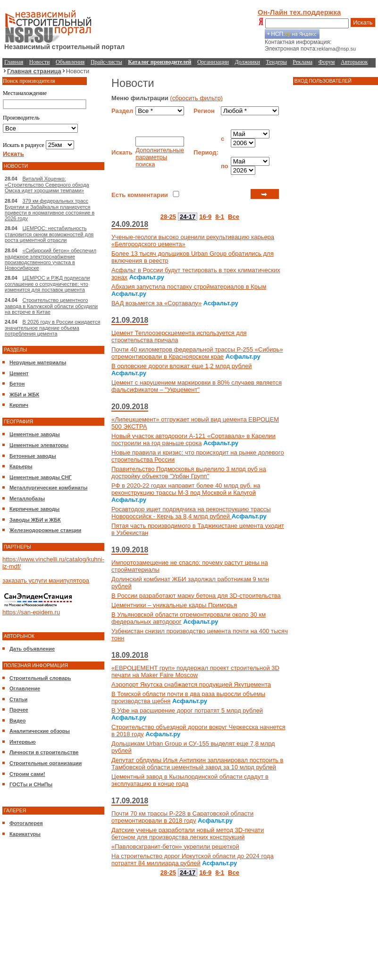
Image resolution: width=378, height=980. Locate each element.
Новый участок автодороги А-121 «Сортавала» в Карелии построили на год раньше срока (193, 439)
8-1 (220, 217)
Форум (327, 62)
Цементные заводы (35, 434)
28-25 (168, 217)
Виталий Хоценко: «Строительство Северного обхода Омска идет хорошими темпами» (47, 185)
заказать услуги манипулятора (46, 580)
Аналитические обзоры (40, 731)
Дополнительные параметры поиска (160, 157)
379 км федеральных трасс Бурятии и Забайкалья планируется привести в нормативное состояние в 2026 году (50, 210)
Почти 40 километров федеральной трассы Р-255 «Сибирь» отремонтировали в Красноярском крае (197, 353)
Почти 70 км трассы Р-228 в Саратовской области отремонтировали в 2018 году (182, 817)
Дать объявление (32, 649)
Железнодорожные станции (45, 530)
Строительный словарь (40, 678)
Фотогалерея (26, 823)
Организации (213, 62)
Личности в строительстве (44, 752)
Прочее (19, 710)
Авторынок (354, 62)
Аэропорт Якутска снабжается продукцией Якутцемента (191, 684)
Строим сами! (27, 774)
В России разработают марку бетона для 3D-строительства (196, 596)
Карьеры (21, 466)
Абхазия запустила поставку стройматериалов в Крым (189, 287)
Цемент (19, 373)
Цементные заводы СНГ (41, 477)
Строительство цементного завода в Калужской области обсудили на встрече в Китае (51, 306)
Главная (14, 62)
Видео (18, 721)
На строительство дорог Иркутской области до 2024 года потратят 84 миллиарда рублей (193, 860)
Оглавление (25, 688)
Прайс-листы (106, 62)
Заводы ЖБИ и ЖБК (35, 520)
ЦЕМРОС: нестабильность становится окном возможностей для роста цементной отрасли (49, 234)
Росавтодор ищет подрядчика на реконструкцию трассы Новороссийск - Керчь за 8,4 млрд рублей (191, 513)
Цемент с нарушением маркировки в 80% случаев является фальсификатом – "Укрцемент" (197, 386)
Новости (40, 62)
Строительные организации (46, 763)
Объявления (70, 62)
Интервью (23, 742)
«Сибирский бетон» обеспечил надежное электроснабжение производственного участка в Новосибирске (50, 259)
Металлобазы (27, 499)
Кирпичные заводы (34, 509)
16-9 (205, 217)
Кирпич (19, 405)
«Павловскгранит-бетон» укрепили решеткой (175, 847)
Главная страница (34, 71)
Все (234, 217)
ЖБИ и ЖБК (24, 395)
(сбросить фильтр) (196, 98)
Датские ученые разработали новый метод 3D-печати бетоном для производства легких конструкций (188, 834)
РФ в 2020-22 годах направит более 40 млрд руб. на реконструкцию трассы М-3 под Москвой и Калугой (186, 489)
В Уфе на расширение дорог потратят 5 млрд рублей (187, 710)
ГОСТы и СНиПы (31, 784)
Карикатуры (25, 834)
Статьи (18, 699)
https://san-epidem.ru (31, 612)
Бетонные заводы (33, 456)
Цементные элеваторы (39, 445)
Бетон (17, 384)
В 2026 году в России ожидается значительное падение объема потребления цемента (52, 328)
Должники (248, 62)
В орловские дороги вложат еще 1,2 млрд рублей (181, 366)
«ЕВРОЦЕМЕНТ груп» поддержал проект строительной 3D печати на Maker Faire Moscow (195, 671)
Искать (363, 22)
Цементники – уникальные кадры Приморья (174, 605)
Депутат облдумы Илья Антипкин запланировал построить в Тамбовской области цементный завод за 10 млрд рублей (197, 764)
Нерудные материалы (38, 362)
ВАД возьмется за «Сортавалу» (156, 303)
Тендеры (277, 62)
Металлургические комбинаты (48, 488)
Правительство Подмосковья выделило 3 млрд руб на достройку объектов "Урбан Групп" (189, 473)
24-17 (188, 217)
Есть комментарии (140, 195)
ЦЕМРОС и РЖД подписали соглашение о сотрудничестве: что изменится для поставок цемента (47, 284)
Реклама (302, 62)
